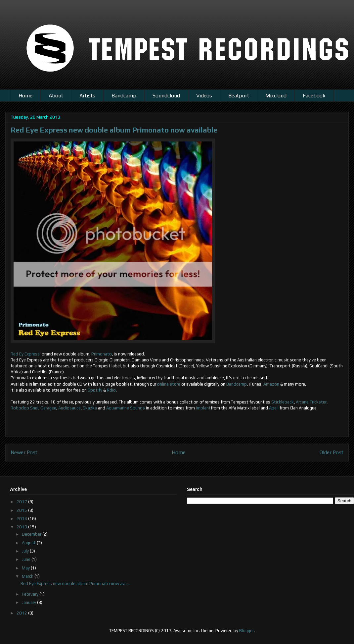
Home (25, 96)
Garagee (48, 408)
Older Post (332, 452)
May (26, 568)
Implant (203, 408)
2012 (22, 613)
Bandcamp (124, 96)
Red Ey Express (25, 354)
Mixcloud (276, 96)
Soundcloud (166, 96)
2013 (22, 527)
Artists (87, 96)
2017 (22, 502)
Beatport (239, 96)
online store (169, 384)
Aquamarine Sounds (126, 408)
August (29, 543)
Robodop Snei (24, 408)
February (31, 594)
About (56, 96)
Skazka (90, 408)
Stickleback (283, 402)
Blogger (246, 631)
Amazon (271, 384)
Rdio (111, 390)
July (26, 551)
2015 (22, 510)
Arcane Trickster (311, 402)
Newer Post (24, 452)
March (28, 576)
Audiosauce (69, 408)
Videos (204, 96)
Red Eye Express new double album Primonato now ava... (75, 584)
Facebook (314, 96)
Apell (274, 408)
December (32, 534)
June (27, 559)
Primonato (102, 354)
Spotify (95, 390)
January (29, 602)
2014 (22, 519)
